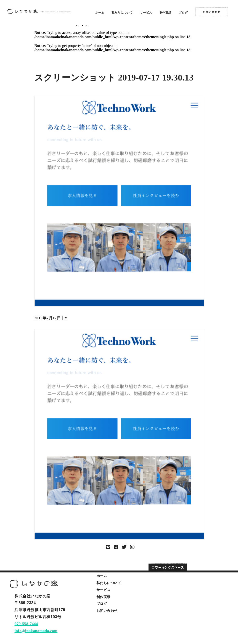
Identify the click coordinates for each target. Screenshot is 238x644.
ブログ (183, 13)
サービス (146, 13)
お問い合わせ (107, 611)
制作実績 (165, 13)
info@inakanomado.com (36, 631)
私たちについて (122, 13)
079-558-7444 (26, 624)
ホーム (100, 13)
